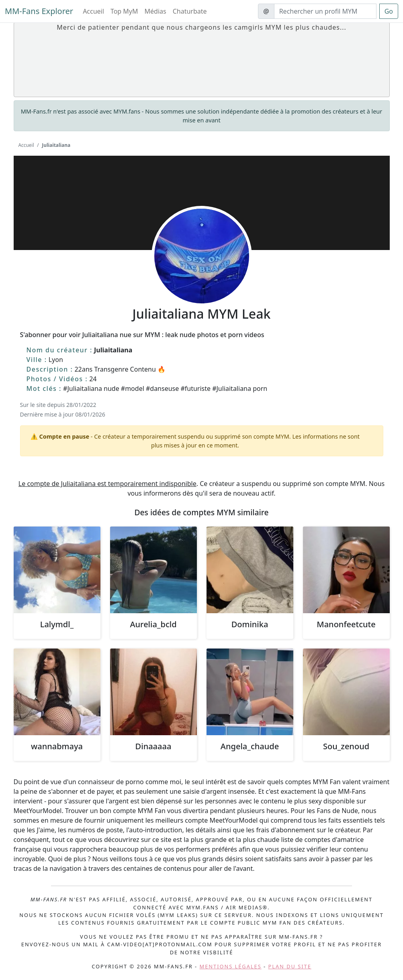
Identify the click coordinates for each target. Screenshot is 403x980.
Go (389, 11)
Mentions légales (231, 966)
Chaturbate (190, 11)
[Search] (325, 11)
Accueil (93, 11)
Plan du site (290, 966)
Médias (155, 11)
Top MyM (124, 11)
